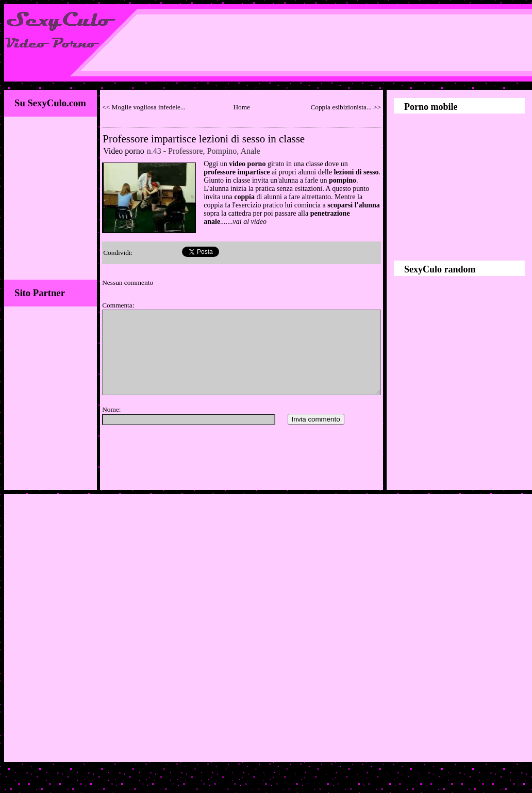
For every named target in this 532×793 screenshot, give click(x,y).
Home (242, 107)
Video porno (123, 151)
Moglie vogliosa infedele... (149, 107)
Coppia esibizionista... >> (346, 107)
